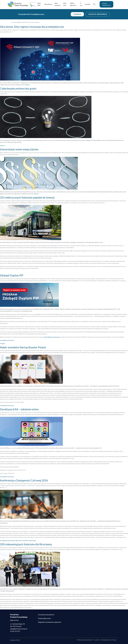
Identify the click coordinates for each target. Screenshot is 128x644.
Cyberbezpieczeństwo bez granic (18, 88)
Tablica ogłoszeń (77, 4)
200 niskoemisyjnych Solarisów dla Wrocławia (26, 544)
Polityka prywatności (85, 640)
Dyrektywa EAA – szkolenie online (19, 409)
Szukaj (98, 4)
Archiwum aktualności (46, 615)
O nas (85, 4)
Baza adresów (62, 4)
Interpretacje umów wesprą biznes (19, 149)
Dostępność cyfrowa (109, 640)
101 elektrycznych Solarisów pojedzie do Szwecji (27, 198)
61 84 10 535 (15, 631)
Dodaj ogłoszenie (44, 618)
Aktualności (52, 4)
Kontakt (91, 4)
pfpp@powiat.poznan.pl (19, 629)
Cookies (97, 640)
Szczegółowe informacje (7, 340)
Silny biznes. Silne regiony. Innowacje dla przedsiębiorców (32, 27)
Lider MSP (43, 4)
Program (2, 344)
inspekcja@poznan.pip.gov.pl (52, 337)
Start (19, 22)
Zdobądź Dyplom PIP (12, 275)
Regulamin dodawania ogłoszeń (50, 622)
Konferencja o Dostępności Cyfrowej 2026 (24, 480)
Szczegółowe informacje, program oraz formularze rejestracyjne (18, 540)
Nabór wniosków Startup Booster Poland (23, 347)
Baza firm (69, 4)
